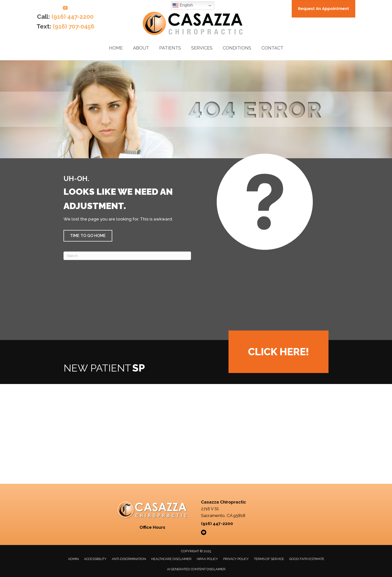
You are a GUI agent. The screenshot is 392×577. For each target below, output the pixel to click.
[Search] (127, 256)
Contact (272, 48)
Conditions (237, 48)
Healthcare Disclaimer (171, 559)
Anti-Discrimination (129, 559)
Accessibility (95, 559)
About (141, 48)
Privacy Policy (236, 559)
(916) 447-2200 (72, 17)
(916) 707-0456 (73, 26)
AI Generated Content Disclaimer (196, 569)
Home (116, 48)
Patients (170, 48)
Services (202, 48)
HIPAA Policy (207, 559)
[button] (88, 236)
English (183, 5)
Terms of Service (269, 559)
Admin (73, 559)
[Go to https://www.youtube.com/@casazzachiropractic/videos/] (65, 9)
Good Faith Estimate (307, 559)
